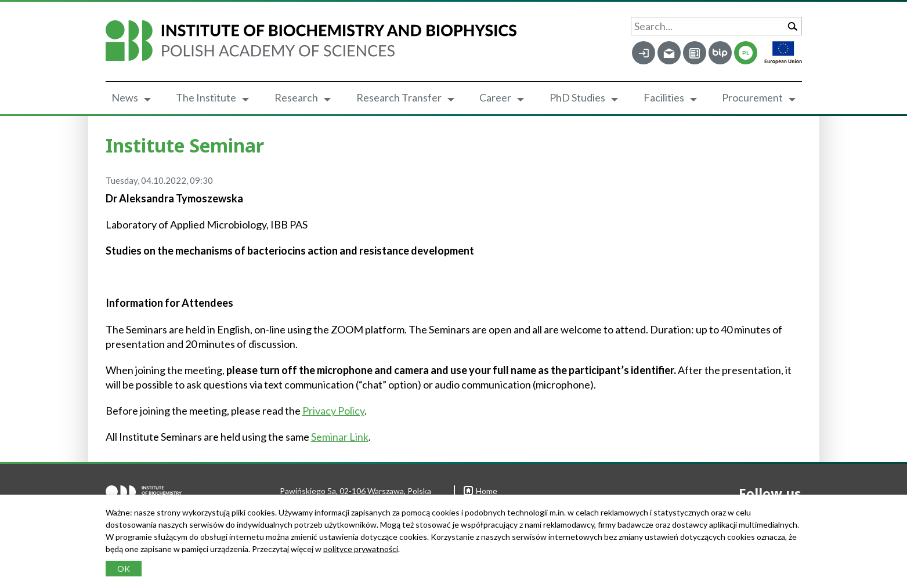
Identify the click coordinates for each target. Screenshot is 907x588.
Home (480, 491)
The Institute (206, 97)
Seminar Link (340, 437)
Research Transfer (399, 97)
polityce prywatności (361, 549)
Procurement (752, 97)
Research (296, 97)
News (125, 97)
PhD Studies (577, 97)
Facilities (664, 97)
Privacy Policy (333, 411)
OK (124, 569)
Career (495, 97)
